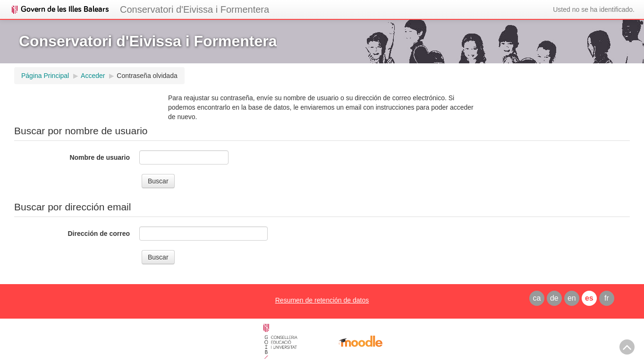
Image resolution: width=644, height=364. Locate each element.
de (554, 298)
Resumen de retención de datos (322, 300)
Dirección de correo (99, 234)
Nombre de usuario (100, 157)
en (572, 298)
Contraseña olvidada (147, 76)
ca (537, 298)
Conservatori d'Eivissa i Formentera (195, 9)
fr (607, 298)
